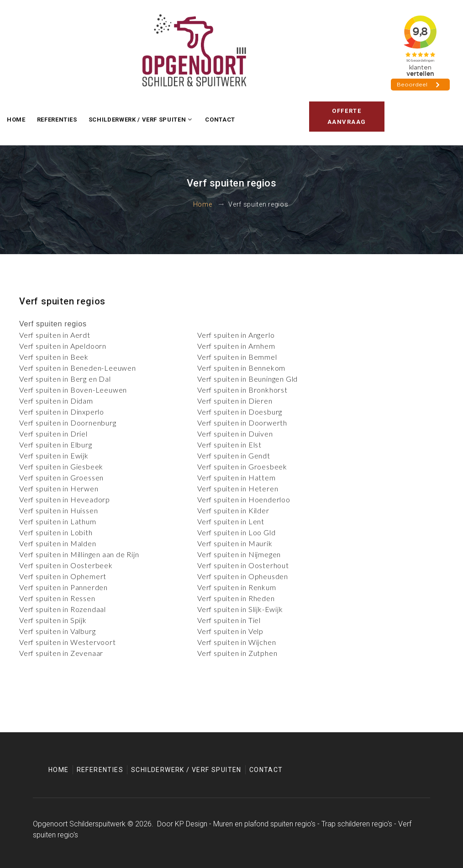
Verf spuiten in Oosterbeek (66, 565)
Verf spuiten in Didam (56, 401)
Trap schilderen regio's (357, 824)
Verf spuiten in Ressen (57, 598)
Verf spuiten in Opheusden (243, 576)
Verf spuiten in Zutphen (237, 653)
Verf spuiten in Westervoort (68, 642)
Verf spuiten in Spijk (53, 620)
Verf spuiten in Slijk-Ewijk (240, 609)
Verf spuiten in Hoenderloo (244, 499)
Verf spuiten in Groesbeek (242, 466)
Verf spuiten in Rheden (236, 598)
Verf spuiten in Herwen (59, 488)
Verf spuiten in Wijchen (237, 642)
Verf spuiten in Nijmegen (239, 554)
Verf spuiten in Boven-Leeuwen (73, 390)
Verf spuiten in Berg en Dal (65, 379)
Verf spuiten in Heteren (238, 488)
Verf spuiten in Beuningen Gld (247, 379)
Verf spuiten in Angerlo (236, 335)
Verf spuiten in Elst (229, 445)
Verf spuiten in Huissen (58, 510)
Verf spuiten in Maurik (235, 543)
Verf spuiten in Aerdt (55, 335)
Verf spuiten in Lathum (58, 521)
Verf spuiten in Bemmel (237, 357)
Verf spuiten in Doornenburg (68, 423)
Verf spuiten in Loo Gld (236, 532)
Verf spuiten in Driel (53, 434)
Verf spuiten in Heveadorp (65, 499)
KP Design (191, 824)
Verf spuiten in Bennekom (241, 368)
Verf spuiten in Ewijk (54, 455)
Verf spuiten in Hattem (237, 477)
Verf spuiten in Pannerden (63, 587)
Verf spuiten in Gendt (234, 455)
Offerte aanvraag (347, 116)
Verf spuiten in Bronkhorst (242, 390)
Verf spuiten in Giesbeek (61, 466)
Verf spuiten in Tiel (229, 620)
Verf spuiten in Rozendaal (63, 609)
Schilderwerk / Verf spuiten (137, 120)
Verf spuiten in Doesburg (240, 412)
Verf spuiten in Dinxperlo (62, 412)
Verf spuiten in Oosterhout (243, 565)
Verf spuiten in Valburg (57, 631)
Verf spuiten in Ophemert (63, 576)
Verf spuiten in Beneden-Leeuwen (78, 368)
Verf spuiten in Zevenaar (61, 653)
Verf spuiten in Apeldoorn (63, 346)
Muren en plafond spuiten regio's (264, 824)
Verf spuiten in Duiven (235, 434)
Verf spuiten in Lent (231, 521)
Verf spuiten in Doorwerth (242, 423)
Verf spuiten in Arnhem (236, 346)
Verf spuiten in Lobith (56, 532)
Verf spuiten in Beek (54, 357)
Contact (220, 120)
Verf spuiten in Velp (230, 631)
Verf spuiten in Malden (58, 543)
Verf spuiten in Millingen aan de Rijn (79, 554)
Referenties (57, 120)
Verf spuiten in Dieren (235, 401)
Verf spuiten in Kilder (233, 510)
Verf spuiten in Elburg (56, 445)
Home (16, 120)
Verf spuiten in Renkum (237, 587)
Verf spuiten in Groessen (61, 477)
